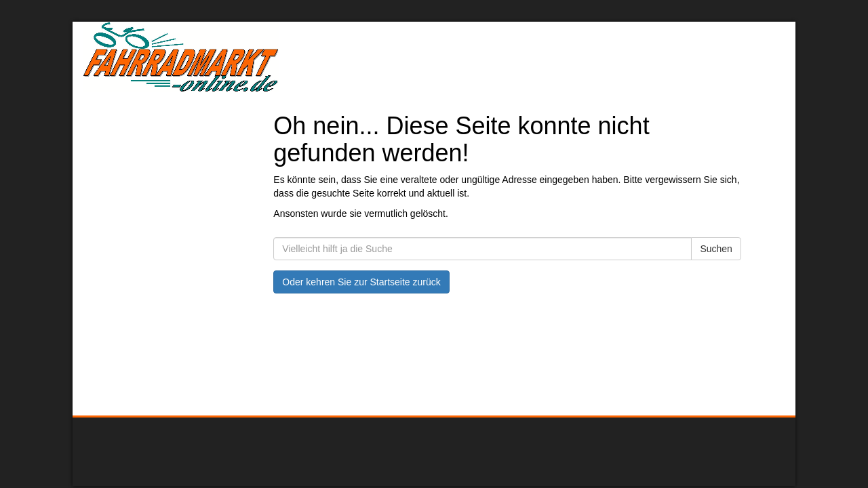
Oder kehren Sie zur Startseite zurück (361, 282)
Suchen (716, 249)
